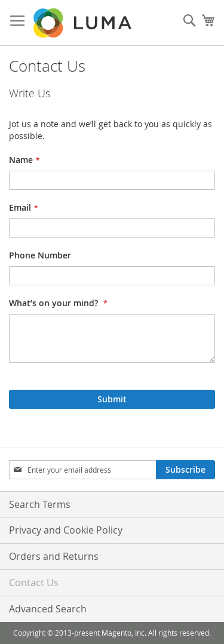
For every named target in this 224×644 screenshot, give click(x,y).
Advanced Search (48, 609)
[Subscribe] (185, 470)
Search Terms (40, 504)
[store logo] (84, 23)
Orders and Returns (54, 556)
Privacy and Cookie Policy (66, 530)
